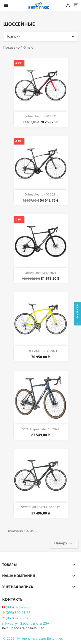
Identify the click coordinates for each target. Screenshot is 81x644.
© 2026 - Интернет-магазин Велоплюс (33, 638)
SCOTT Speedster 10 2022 (41, 429)
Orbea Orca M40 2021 (40, 273)
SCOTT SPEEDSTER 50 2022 (40, 507)
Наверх (64, 543)
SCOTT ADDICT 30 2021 (40, 351)
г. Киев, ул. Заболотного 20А (26, 623)
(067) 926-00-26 (16, 618)
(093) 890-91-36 (16, 613)
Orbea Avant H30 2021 (41, 116)
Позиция (40, 37)
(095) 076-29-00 (16, 607)
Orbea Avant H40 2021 (41, 194)
